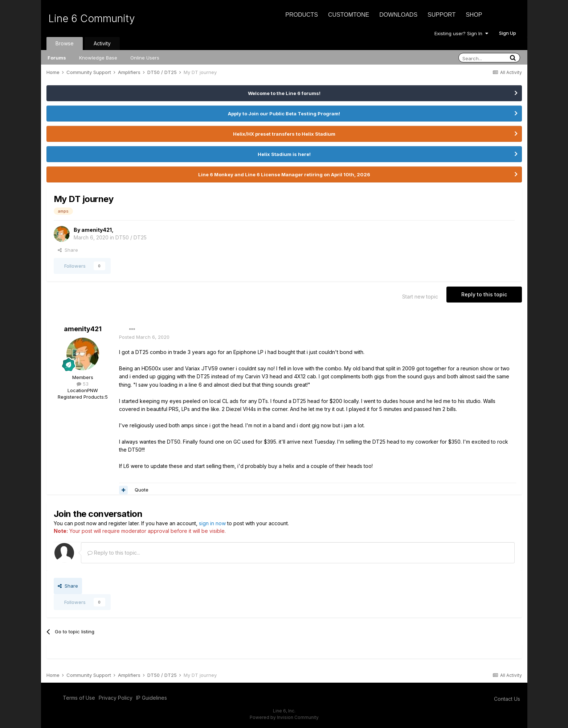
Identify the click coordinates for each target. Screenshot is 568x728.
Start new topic (420, 297)
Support (442, 15)
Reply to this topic (484, 294)
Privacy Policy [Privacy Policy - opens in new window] (116, 698)
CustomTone (349, 15)
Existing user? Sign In (461, 33)
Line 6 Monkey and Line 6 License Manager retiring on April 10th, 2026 (284, 174)
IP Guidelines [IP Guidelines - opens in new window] (152, 698)
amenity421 (97, 230)
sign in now (212, 523)
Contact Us (507, 699)
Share (68, 250)
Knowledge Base (98, 58)
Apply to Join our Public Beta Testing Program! (284, 114)
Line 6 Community (92, 18)
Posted (144, 337)
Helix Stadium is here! (284, 154)
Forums (57, 58)
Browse (65, 43)
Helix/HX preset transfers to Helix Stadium (284, 134)
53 (83, 384)
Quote (142, 490)
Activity (102, 43)
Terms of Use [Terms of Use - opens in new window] (79, 698)
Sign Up (508, 33)
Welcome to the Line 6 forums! (284, 93)
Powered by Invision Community (284, 717)
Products (302, 15)
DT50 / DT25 (131, 237)
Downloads (398, 15)
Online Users (145, 58)
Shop (474, 15)
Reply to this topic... (114, 553)
